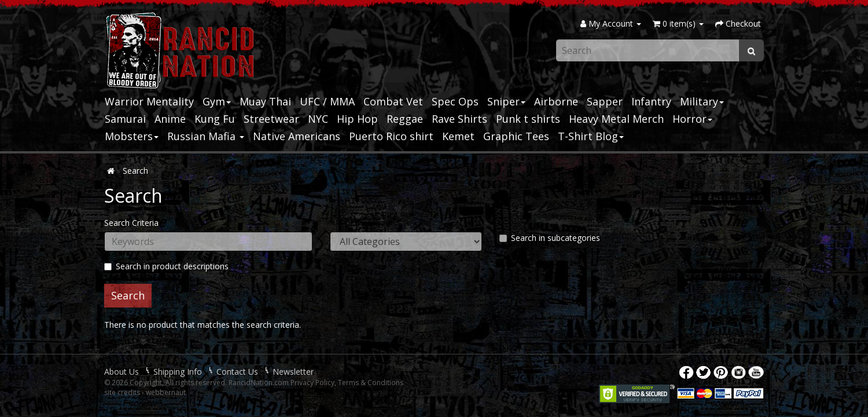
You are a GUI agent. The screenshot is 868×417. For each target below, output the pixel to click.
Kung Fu (215, 119)
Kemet (458, 136)
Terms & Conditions (371, 383)
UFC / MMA (327, 101)
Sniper (506, 101)
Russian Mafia (206, 136)
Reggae (405, 119)
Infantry (651, 101)
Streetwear (271, 119)
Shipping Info (178, 372)
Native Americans (297, 136)
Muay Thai (265, 101)
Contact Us (237, 372)
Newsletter (293, 372)
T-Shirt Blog (591, 136)
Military (702, 101)
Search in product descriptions (166, 266)
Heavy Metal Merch (616, 119)
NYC (318, 119)
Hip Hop (357, 119)
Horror (692, 119)
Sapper (605, 101)
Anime (170, 119)
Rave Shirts (459, 119)
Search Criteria (131, 223)
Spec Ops (455, 101)
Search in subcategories (550, 238)
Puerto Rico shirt (391, 136)
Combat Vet (393, 101)
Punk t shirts (528, 119)
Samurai (125, 119)
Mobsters (132, 136)
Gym (217, 101)
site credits (122, 392)
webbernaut (166, 392)
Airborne (556, 101)
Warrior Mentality (149, 101)
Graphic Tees (516, 136)
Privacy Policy (312, 383)
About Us (122, 372)
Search (135, 171)
